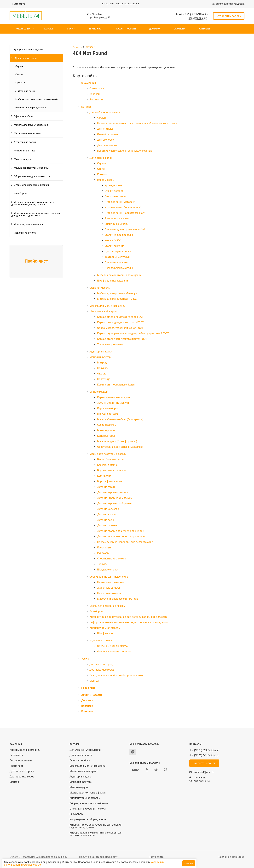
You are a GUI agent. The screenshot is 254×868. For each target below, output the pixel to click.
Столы (19, 75)
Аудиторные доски (25, 142)
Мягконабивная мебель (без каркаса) (120, 419)
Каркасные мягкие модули (113, 397)
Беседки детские (107, 465)
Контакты (204, 29)
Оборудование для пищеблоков (32, 176)
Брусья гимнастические (112, 470)
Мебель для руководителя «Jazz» (118, 299)
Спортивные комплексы (112, 559)
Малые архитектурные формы (31, 168)
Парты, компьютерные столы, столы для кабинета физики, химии (137, 123)
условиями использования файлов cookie (46, 865)
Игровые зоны (26, 91)
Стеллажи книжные (116, 262)
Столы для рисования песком (31, 185)
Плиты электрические (111, 582)
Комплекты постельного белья (116, 385)
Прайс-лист (96, 29)
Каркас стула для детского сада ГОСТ (120, 317)
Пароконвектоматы (109, 593)
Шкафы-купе (105, 633)
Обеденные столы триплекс (114, 652)
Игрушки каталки (108, 414)
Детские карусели (108, 509)
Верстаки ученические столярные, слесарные (125, 151)
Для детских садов (26, 58)
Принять (189, 863)
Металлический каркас (27, 133)
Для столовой (106, 140)
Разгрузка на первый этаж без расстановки (116, 675)
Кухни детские (113, 185)
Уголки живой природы (119, 235)
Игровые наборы (107, 408)
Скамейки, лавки (107, 134)
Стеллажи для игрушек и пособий (125, 229)
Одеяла (102, 374)
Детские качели (107, 514)
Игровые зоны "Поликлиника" (123, 207)
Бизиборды (20, 194)
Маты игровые (106, 430)
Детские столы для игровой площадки (121, 531)
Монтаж (94, 681)
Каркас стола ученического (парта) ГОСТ (122, 339)
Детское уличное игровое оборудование (122, 537)
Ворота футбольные (109, 481)
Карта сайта (18, 4)
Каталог (49, 29)
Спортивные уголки (116, 224)
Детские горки (106, 487)
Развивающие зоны (117, 218)
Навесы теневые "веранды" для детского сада (125, 542)
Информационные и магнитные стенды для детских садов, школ (36, 214)
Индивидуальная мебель (28, 224)
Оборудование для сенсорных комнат (120, 447)
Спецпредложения (21, 761)
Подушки (103, 368)
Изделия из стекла (25, 233)
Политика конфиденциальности (99, 857)
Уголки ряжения (114, 246)
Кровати (20, 83)
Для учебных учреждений (29, 50)
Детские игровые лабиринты (115, 503)
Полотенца (104, 379)
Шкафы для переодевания (31, 108)
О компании (23, 29)
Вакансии (179, 29)
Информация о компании (25, 750)
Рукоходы (103, 553)
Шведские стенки (108, 570)
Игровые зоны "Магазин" (120, 202)
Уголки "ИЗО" (113, 240)
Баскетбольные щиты (110, 459)
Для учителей (105, 129)
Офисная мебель (24, 116)
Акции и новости (126, 29)
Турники (102, 564)
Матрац (102, 363)
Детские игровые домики (113, 492)
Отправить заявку (229, 16)
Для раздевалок (107, 145)
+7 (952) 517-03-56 (204, 755)
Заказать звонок (198, 18)
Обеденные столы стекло (112, 646)
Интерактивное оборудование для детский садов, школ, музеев (32, 203)
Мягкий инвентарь (25, 151)
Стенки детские (114, 191)
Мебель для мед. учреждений (31, 125)
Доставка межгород (102, 670)
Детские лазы (106, 520)
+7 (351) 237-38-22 (193, 14)
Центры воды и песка (118, 251)
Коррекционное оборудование (88, 819)
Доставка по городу (102, 664)
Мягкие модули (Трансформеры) (117, 441)
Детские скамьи (107, 526)
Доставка (155, 29)
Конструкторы (106, 436)
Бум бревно (104, 476)
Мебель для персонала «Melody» (117, 293)
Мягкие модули (23, 159)
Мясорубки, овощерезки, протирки (118, 599)
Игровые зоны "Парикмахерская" (125, 213)
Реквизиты (96, 100)
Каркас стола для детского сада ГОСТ (120, 322)
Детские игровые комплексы (115, 498)
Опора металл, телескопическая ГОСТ (120, 328)
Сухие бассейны (107, 425)
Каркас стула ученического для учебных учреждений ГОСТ (133, 333)
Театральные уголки (117, 257)
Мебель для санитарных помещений (37, 99)
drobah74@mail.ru (204, 772)
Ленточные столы (115, 196)
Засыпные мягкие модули (113, 403)
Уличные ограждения (110, 344)
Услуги (71, 29)
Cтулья (19, 66)
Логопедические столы (119, 268)
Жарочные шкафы (108, 588)
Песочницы (104, 548)
